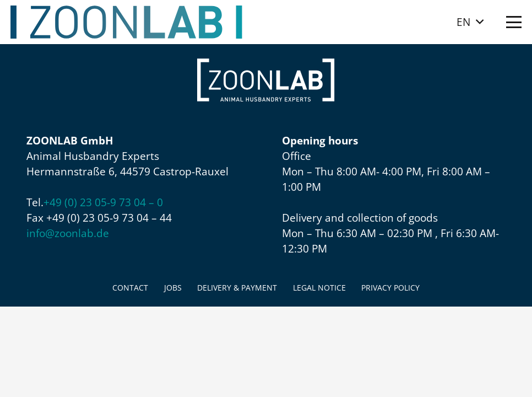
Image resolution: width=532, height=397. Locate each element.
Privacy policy (390, 288)
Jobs (173, 288)
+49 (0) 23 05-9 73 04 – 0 (103, 202)
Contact (130, 288)
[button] (470, 22)
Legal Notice (319, 288)
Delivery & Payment (237, 288)
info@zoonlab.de (68, 233)
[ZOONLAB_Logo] (127, 22)
